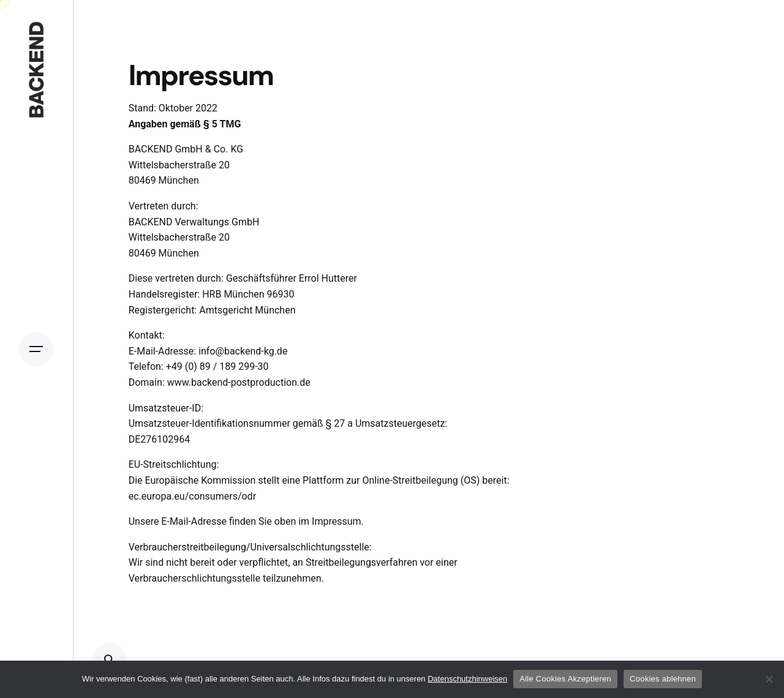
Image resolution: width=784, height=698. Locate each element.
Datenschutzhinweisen (467, 679)
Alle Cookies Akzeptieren (565, 679)
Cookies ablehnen (663, 679)
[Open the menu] (36, 349)
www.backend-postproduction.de (239, 382)
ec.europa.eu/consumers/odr (192, 496)
